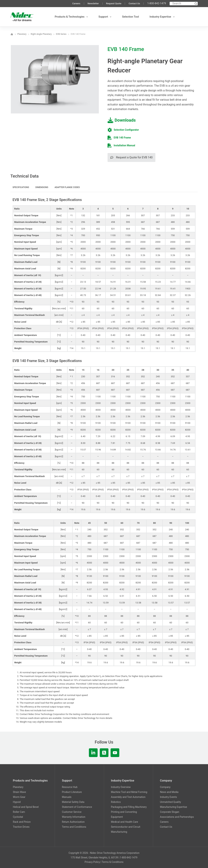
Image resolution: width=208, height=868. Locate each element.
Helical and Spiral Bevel (26, 807)
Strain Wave (19, 792)
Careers (76, 3)
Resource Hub (70, 787)
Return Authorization (73, 822)
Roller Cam (19, 812)
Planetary (18, 787)
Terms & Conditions (113, 862)
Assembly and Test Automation (128, 797)
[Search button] (196, 4)
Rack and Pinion (22, 822)
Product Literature (72, 792)
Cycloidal (18, 817)
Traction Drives (21, 827)
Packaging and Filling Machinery (129, 807)
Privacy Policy (92, 862)
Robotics (116, 802)
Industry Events (168, 797)
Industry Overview (121, 787)
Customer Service (72, 812)
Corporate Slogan (170, 812)
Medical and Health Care (124, 822)
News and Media (169, 792)
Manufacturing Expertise (174, 807)
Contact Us (134, 3)
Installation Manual (125, 145)
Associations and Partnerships (177, 817)
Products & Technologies (72, 17)
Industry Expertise (163, 17)
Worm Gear (19, 797)
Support (106, 17)
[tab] (21, 188)
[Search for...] (182, 4)
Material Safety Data (73, 802)
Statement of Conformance (77, 807)
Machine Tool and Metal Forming (129, 792)
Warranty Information (74, 817)
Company (165, 787)
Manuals (67, 797)
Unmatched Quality (170, 802)
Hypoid (17, 802)
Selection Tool (130, 17)
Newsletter (93, 3)
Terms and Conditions (74, 827)
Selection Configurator (126, 130)
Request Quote (114, 3)
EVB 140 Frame (122, 138)
